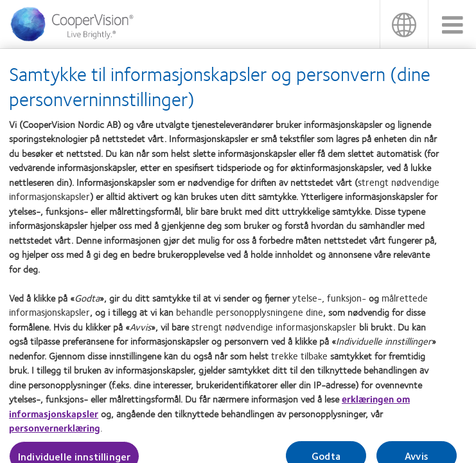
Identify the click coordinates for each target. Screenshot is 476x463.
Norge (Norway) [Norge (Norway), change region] (404, 24)
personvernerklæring (55, 431)
